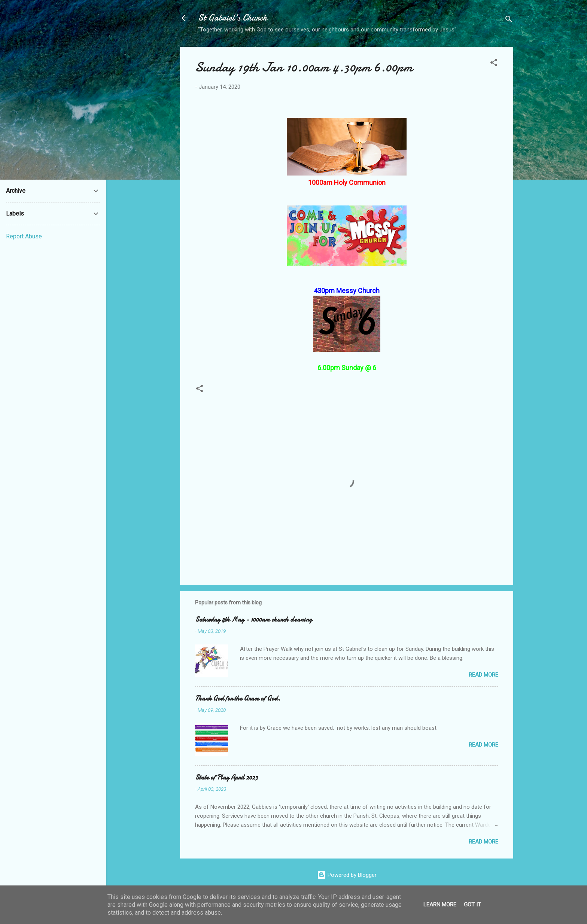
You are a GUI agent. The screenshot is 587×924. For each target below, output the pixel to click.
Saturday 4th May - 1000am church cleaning (253, 620)
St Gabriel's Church (232, 18)
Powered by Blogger (347, 875)
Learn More (440, 905)
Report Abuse (24, 236)
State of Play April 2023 (226, 777)
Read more (483, 675)
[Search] (509, 20)
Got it (472, 905)
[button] (494, 64)
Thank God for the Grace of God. (238, 699)
